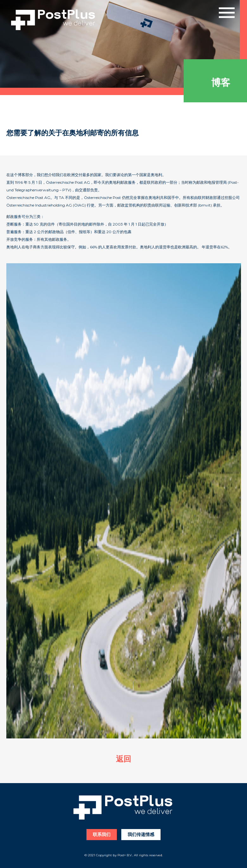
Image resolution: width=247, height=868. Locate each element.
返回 (123, 759)
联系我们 (102, 834)
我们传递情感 (141, 834)
